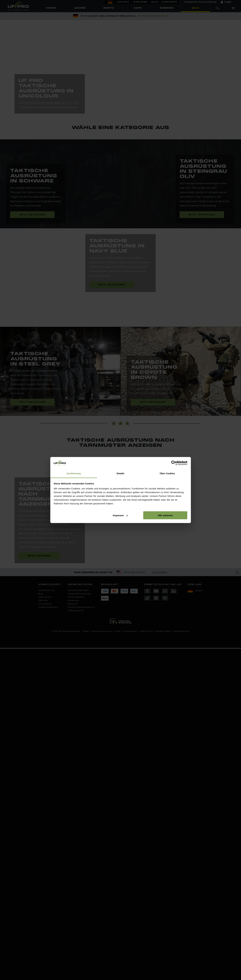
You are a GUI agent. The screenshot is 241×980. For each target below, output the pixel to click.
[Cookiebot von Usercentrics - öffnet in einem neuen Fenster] (174, 463)
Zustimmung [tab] (74, 473)
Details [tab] (121, 473)
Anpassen (120, 515)
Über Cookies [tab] (167, 473)
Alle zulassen (165, 515)
